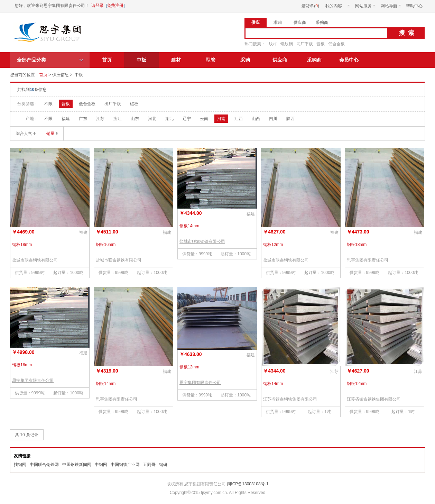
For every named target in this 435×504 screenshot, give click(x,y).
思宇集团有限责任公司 (48, 32)
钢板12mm (273, 245)
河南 (221, 119)
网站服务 (365, 6)
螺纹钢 (287, 44)
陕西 (290, 119)
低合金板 (336, 44)
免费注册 (115, 6)
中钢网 (101, 465)
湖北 (169, 119)
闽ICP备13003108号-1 (247, 484)
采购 (245, 60)
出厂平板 (113, 104)
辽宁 (187, 119)
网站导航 (391, 6)
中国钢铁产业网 (125, 465)
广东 (83, 119)
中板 (141, 60)
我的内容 (338, 6)
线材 (273, 44)
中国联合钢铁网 (44, 465)
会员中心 (349, 60)
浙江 (118, 119)
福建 (66, 119)
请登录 (98, 6)
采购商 (314, 60)
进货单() (310, 6)
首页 (107, 60)
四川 (273, 119)
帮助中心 (414, 6)
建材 (176, 60)
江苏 (100, 119)
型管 (211, 60)
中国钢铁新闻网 (77, 465)
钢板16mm (106, 245)
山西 (256, 119)
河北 (152, 119)
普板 (321, 44)
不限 (48, 104)
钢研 (163, 465)
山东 (135, 119)
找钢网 (20, 465)
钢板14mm (189, 226)
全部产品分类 (31, 60)
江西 (239, 119)
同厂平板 (305, 44)
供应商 (280, 60)
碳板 (134, 104)
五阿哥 (149, 465)
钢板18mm (22, 245)
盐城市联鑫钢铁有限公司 (35, 260)
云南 (204, 119)
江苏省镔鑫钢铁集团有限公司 (290, 399)
